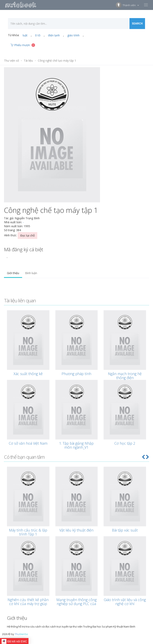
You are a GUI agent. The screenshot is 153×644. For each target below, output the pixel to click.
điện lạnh (54, 35)
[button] (143, 457)
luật (25, 35)
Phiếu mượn (23, 45)
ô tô (38, 35)
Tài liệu (28, 61)
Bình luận (31, 273)
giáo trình (73, 35)
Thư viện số (11, 61)
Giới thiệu (13, 273)
